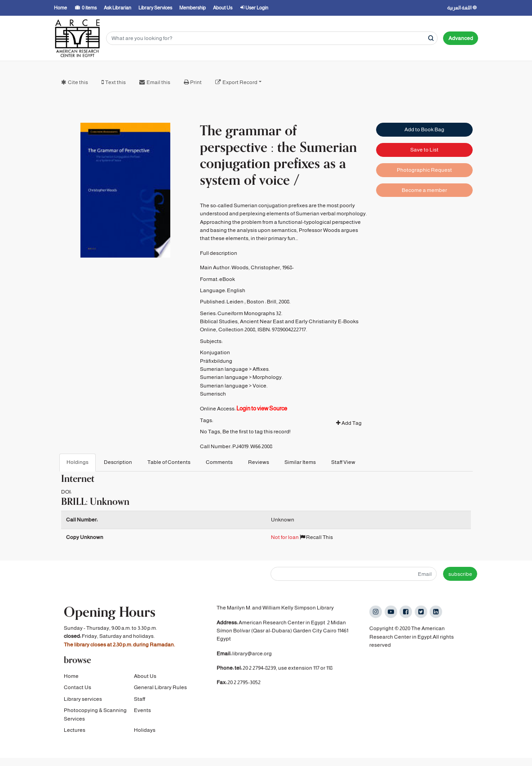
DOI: (66, 492)
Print (196, 82)
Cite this (78, 82)
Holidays (145, 732)
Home (71, 678)
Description (118, 462)
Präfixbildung (216, 361)
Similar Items (300, 462)
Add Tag (349, 423)
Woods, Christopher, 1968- (263, 267)
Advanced (461, 38)
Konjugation (215, 352)
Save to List (424, 150)
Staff (140, 701)
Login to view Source (262, 408)
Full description (219, 253)
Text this (115, 82)
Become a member (424, 190)
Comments (219, 462)
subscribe (460, 574)
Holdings (78, 462)
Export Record (240, 82)
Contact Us (78, 690)
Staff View (343, 462)
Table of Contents (169, 462)
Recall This (316, 537)
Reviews (259, 462)
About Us (145, 678)
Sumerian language (224, 369)
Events (142, 713)
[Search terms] (272, 38)
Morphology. (268, 377)
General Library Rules (160, 690)
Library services (83, 701)
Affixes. (261, 369)
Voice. (260, 386)
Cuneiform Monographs (246, 313)
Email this (158, 82)
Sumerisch (213, 394)
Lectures (75, 732)
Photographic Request (424, 170)
